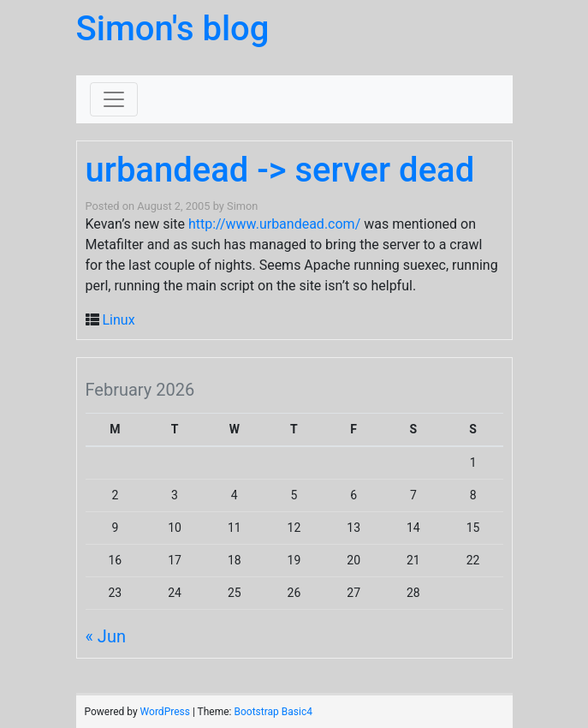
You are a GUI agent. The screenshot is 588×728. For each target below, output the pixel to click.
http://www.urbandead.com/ (274, 224)
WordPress (165, 712)
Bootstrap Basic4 (273, 712)
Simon (242, 206)
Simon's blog (173, 29)
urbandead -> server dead (280, 170)
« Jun (106, 636)
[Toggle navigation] (114, 99)
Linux (118, 320)
